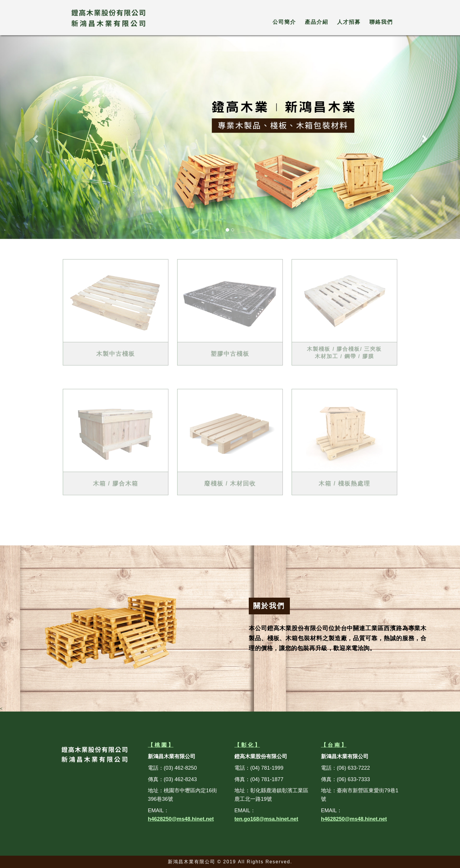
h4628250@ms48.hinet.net (181, 819)
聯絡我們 (381, 22)
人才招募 (349, 22)
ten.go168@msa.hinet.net (266, 819)
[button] (34, 137)
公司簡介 (284, 22)
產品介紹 (317, 22)
